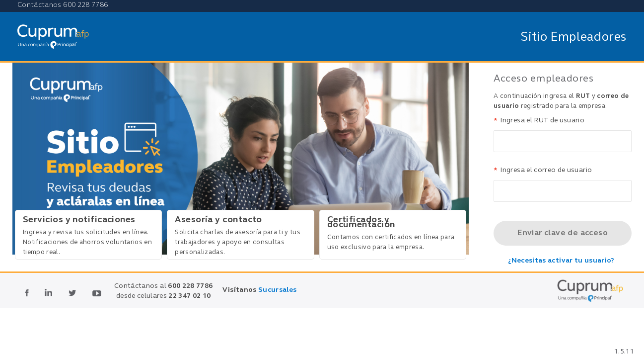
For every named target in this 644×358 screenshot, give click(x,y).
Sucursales (278, 290)
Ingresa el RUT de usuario (539, 121)
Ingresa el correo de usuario (543, 171)
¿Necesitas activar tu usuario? (561, 261)
